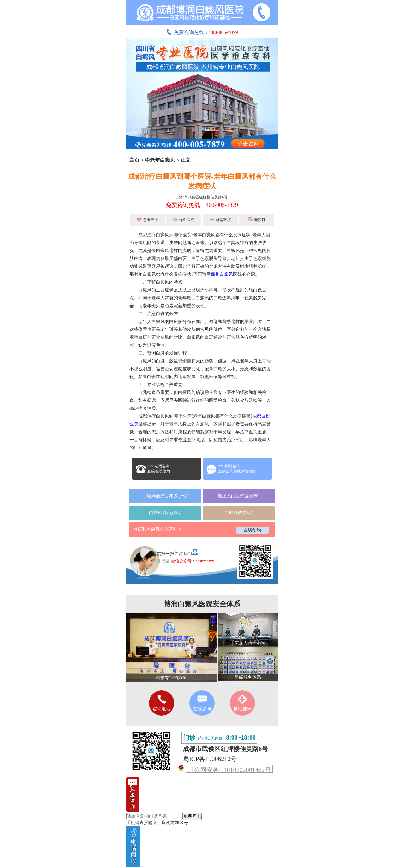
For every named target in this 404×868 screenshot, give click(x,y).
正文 (186, 160)
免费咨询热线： (202, 32)
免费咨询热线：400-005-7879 (202, 205)
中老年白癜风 (160, 160)
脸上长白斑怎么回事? (239, 496)
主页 (134, 160)
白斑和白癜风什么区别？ (157, 529)
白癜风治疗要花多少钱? (165, 496)
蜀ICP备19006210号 (210, 759)
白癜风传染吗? (239, 513)
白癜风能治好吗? (165, 513)
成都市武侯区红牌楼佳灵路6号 (202, 197)
